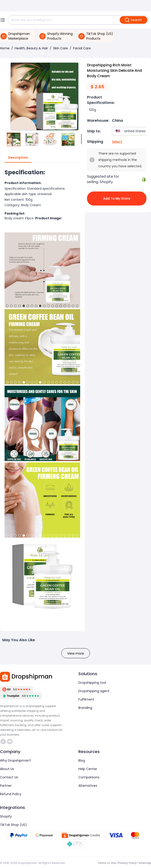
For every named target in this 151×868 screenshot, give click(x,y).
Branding (85, 708)
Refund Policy (11, 794)
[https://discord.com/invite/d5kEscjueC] (10, 741)
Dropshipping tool (92, 683)
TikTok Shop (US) (13, 825)
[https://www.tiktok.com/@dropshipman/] (3, 741)
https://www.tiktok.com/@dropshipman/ (3, 741)
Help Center (88, 769)
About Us (7, 769)
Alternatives (88, 786)
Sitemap (145, 863)
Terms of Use (107, 863)
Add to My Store (117, 198)
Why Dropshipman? (16, 760)
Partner (6, 786)
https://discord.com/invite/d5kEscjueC (10, 741)
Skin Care (61, 48)
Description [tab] (18, 158)
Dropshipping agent (94, 691)
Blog (82, 760)
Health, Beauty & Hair (31, 48)
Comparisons (89, 777)
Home (5, 48)
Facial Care (82, 48)
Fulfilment (86, 699)
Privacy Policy (127, 863)
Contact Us (9, 777)
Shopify (6, 816)
